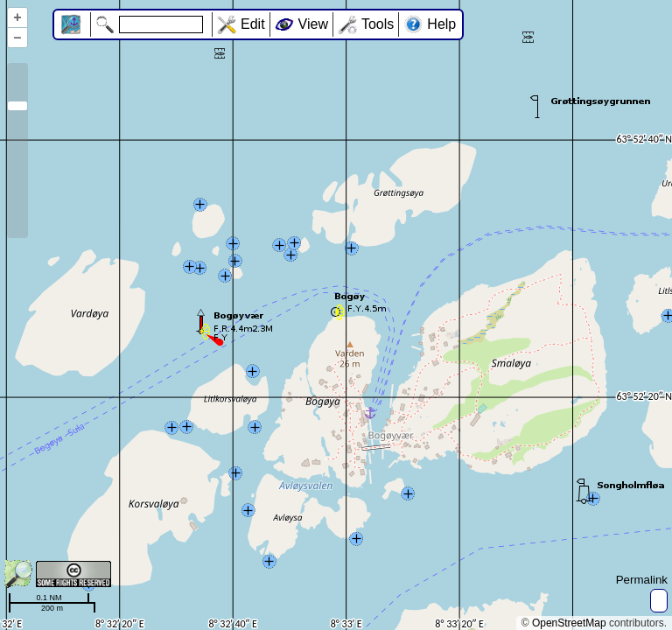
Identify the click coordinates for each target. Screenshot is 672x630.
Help (441, 24)
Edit (253, 24)
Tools (378, 24)
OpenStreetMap (569, 623)
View (313, 24)
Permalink (642, 580)
